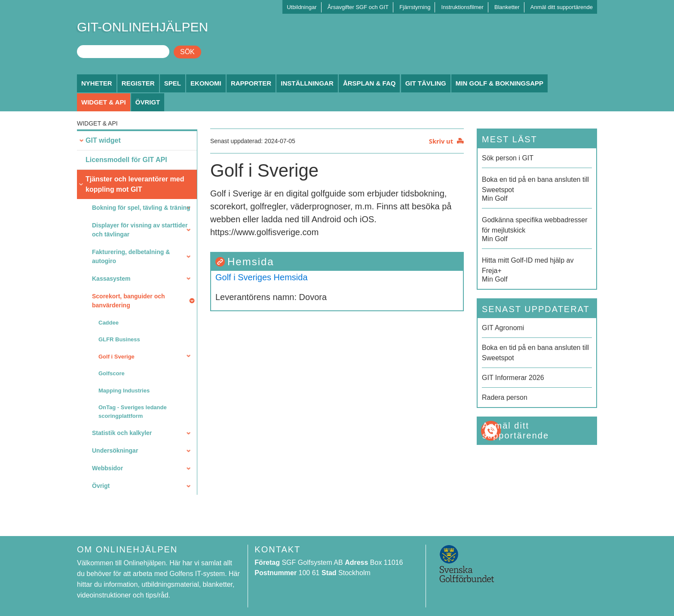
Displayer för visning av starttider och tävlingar (140, 230)
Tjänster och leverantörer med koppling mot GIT (135, 184)
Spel (173, 83)
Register (138, 83)
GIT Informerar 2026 (513, 378)
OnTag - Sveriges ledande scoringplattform (133, 412)
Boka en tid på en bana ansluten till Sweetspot (535, 353)
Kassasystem (111, 279)
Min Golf (537, 188)
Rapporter (251, 83)
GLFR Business (119, 339)
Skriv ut (441, 141)
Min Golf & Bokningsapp (499, 83)
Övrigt (148, 102)
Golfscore (112, 373)
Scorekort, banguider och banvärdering (129, 301)
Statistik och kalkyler (122, 433)
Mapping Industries (124, 391)
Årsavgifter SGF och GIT (358, 7)
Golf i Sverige (116, 357)
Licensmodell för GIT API (126, 160)
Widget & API (104, 102)
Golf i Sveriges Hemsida (262, 277)
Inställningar (307, 83)
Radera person (505, 397)
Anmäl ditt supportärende (562, 7)
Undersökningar (115, 451)
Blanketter (507, 7)
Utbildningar (302, 7)
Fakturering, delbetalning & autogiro (131, 256)
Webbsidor (107, 468)
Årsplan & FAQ (369, 83)
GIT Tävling (426, 83)
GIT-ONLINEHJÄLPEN (142, 27)
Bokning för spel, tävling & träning (141, 208)
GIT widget (103, 140)
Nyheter (97, 83)
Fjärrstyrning (415, 7)
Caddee (109, 323)
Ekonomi (206, 83)
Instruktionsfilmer (463, 7)
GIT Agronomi (503, 328)
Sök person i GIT (508, 158)
